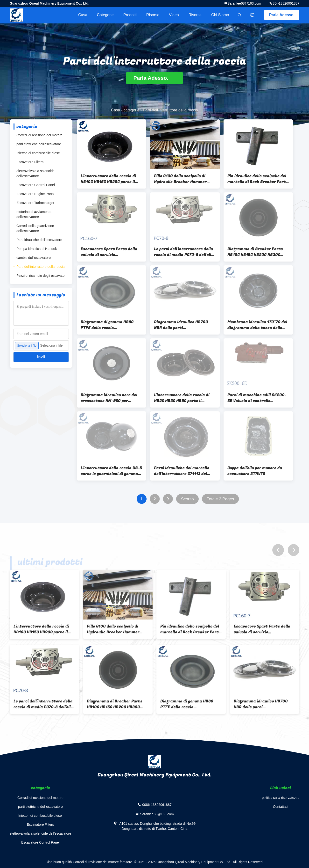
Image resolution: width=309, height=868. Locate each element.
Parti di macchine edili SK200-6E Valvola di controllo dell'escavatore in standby (257, 398)
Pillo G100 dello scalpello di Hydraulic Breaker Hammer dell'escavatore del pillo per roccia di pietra (180, 179)
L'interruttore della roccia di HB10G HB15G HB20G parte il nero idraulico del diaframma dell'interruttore (109, 179)
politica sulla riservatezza (281, 798)
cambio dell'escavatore (34, 258)
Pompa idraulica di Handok (37, 249)
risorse (153, 15)
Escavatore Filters (30, 162)
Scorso (187, 499)
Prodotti (130, 15)
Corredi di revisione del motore (39, 135)
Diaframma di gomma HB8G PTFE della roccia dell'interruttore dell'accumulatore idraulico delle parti (107, 325)
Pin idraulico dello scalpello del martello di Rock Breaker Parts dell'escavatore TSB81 (258, 179)
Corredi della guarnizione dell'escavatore (35, 228)
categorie (105, 15)
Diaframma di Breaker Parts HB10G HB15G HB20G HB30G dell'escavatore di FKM (255, 252)
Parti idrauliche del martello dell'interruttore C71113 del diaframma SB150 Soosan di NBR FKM (182, 471)
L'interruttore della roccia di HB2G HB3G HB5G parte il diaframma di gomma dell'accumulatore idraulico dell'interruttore (182, 398)
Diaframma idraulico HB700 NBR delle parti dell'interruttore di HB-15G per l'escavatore (184, 325)
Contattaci (281, 807)
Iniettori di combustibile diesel (39, 153)
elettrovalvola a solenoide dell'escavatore (35, 173)
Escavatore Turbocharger (35, 203)
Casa (83, 15)
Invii (41, 357)
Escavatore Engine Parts (35, 194)
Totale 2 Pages (220, 499)
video (174, 15)
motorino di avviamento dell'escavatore (34, 214)
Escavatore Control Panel (36, 185)
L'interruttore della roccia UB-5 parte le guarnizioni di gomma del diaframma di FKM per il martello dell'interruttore (111, 471)
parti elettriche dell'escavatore (39, 144)
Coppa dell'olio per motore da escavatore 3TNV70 (255, 471)
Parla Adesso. (282, 15)
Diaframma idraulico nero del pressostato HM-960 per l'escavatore (109, 398)
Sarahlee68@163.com (244, 3)
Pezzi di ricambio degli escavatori (41, 276)
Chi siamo (220, 15)
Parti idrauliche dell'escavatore (39, 240)
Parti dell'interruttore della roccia (41, 267)
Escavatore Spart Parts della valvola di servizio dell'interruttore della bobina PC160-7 (109, 252)
